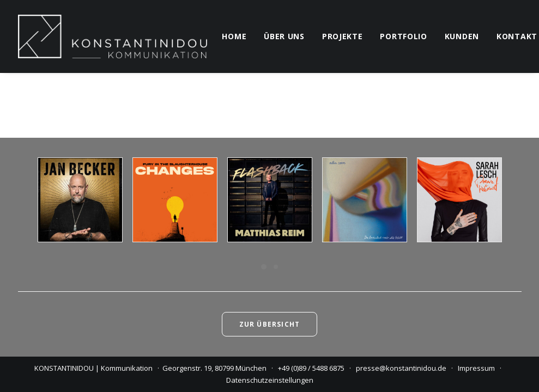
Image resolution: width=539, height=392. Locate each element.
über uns (284, 36)
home (234, 36)
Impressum (476, 368)
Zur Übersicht (270, 324)
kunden (462, 36)
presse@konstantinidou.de (401, 368)
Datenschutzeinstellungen (270, 380)
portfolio (403, 36)
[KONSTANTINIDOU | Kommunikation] (113, 36)
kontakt (517, 36)
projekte (343, 36)
